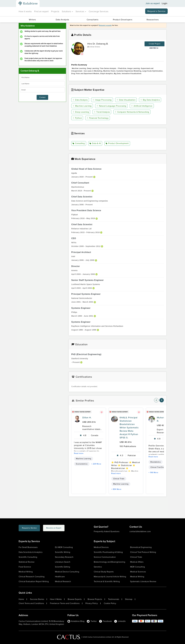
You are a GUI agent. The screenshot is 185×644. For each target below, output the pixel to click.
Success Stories (37, 599)
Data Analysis (80, 100)
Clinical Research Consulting (32, 577)
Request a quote (105, 25)
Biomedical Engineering (141, 547)
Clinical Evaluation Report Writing (34, 581)
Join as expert (153, 3)
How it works (25, 11)
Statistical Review (27, 562)
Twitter (92, 621)
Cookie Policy (110, 603)
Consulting (79, 144)
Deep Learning (108, 112)
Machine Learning (107, 106)
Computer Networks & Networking (90, 118)
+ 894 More (116, 489)
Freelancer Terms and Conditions (65, 603)
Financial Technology (138, 118)
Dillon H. (87, 418)
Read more (79, 453)
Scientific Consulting (28, 557)
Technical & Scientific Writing (107, 581)
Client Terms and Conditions (31, 603)
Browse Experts (75, 599)
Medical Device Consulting (67, 572)
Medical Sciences (138, 572)
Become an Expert (64, 528)
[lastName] (42, 84)
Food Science (25, 567)
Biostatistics (156, 462)
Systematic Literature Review (143, 581)
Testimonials (114, 599)
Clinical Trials (119, 479)
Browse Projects (95, 599)
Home (21, 599)
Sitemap (129, 599)
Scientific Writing (63, 552)
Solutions (67, 11)
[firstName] (42, 78)
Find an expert (41, 11)
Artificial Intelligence (84, 112)
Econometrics (82, 464)
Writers (32, 20)
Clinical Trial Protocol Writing (143, 552)
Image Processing (102, 100)
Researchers (153, 20)
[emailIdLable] (42, 90)
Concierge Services (98, 11)
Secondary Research (64, 557)
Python (117, 118)
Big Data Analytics (83, 106)
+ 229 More (96, 464)
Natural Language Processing (137, 106)
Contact (42, 97)
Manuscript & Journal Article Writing (110, 577)
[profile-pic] (77, 419)
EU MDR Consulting (64, 547)
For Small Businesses (28, 547)
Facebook (105, 621)
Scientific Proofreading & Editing (108, 552)
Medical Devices (101, 547)
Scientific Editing (63, 567)
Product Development (118, 144)
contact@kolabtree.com (140, 531)
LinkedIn (120, 621)
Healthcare (60, 577)
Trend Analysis (129, 112)
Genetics (98, 567)
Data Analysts (62, 20)
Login (165, 3)
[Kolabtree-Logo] (28, 3)
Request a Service (156, 11)
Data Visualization (127, 100)
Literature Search (63, 562)
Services (81, 11)
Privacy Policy (92, 603)
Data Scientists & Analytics (31, 552)
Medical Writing (26, 572)
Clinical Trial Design (159, 467)
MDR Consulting (137, 567)
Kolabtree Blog (76, 621)
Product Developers (123, 20)
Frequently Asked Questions (107, 531)
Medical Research (63, 581)
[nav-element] (156, 400)
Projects (55, 11)
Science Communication (105, 557)
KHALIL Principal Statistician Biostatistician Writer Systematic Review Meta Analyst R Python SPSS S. (129, 428)
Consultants (93, 20)
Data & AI (96, 144)
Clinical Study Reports (104, 572)
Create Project (154, 44)
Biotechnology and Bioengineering (109, 562)
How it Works (56, 599)
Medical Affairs (137, 562)
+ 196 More (153, 473)
